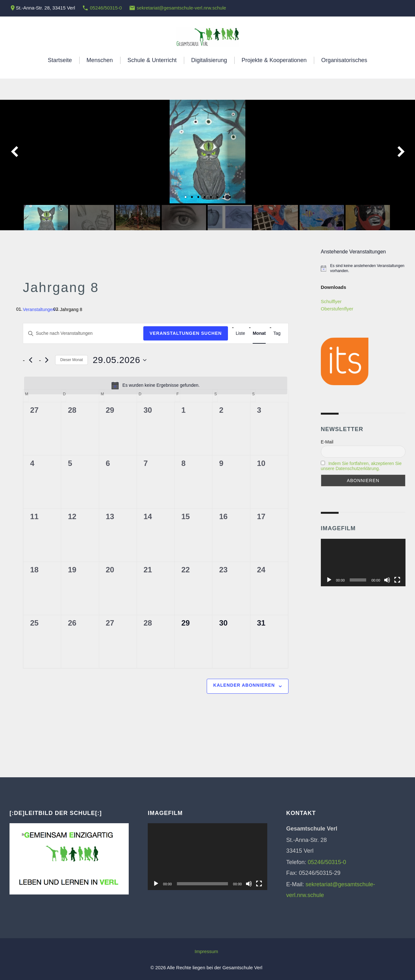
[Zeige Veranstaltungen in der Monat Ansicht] (259, 333)
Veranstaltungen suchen (186, 333)
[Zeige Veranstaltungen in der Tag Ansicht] (277, 333)
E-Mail (327, 442)
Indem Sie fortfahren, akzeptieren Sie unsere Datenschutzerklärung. (361, 466)
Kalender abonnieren (244, 685)
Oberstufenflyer (337, 309)
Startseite (60, 60)
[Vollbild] (397, 580)
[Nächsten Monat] (47, 360)
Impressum (206, 951)
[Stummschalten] (387, 580)
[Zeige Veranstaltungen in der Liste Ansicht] (240, 333)
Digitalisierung (209, 60)
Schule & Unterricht (152, 60)
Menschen (100, 60)
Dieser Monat (71, 360)
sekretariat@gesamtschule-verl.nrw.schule (181, 8)
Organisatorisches (344, 60)
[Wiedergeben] (329, 580)
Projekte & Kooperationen (274, 60)
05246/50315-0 (106, 8)
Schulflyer (331, 301)
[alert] (156, 385)
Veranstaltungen (39, 309)
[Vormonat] (30, 360)
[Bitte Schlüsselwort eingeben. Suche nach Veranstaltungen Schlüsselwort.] (83, 333)
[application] (363, 563)
